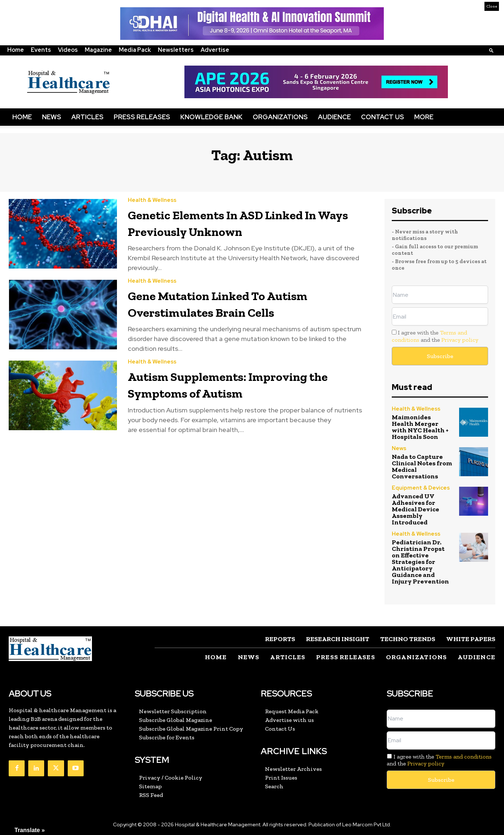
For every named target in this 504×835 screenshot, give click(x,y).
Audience (334, 117)
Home (16, 50)
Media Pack (135, 50)
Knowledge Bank (211, 117)
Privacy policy (460, 340)
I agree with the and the (435, 336)
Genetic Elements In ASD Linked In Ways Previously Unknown (234, 223)
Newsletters (176, 50)
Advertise (215, 50)
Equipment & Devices (421, 488)
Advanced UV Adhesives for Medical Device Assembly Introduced (415, 509)
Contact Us (383, 117)
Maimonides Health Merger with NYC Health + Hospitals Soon (420, 427)
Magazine (98, 50)
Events (41, 50)
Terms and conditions (464, 757)
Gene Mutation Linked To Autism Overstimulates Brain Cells (228, 304)
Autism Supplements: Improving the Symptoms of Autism (239, 385)
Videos (68, 50)
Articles (87, 117)
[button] (491, 50)
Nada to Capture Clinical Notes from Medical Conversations (422, 466)
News (52, 117)
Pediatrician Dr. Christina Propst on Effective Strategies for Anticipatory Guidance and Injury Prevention (420, 562)
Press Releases (142, 117)
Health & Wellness (152, 200)
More (424, 117)
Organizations (280, 117)
